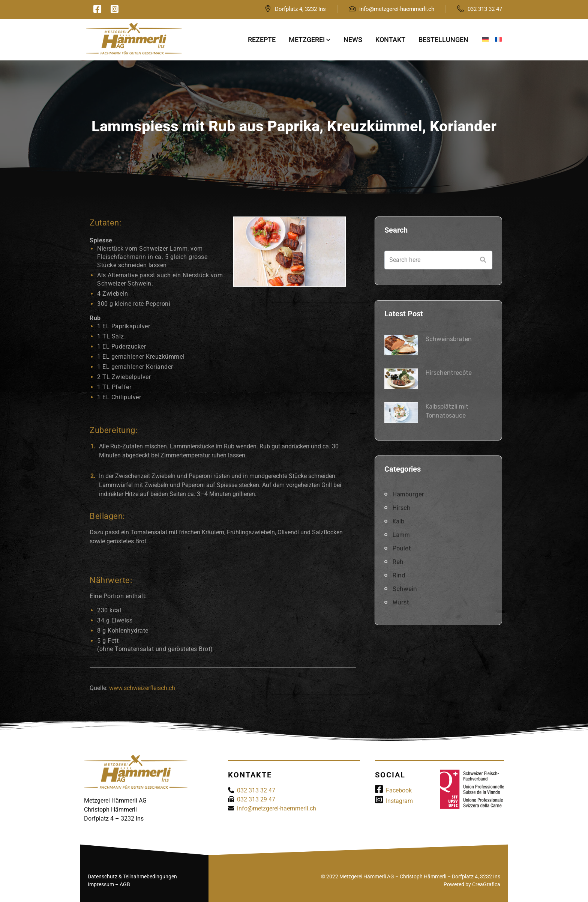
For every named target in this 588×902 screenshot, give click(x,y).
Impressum (101, 884)
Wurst (401, 602)
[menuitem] (485, 40)
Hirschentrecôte (449, 373)
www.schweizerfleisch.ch (142, 688)
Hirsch (402, 508)
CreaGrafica (486, 884)
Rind (399, 575)
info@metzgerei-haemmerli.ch (397, 9)
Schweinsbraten (449, 339)
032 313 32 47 (485, 9)
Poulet (402, 548)
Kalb (398, 521)
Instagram (394, 801)
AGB (125, 884)
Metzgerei (307, 40)
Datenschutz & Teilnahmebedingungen (132, 876)
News (353, 40)
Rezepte (262, 40)
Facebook (393, 790)
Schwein (405, 589)
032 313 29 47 (256, 799)
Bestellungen (443, 40)
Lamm (401, 535)
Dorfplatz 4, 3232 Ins (300, 9)
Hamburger (408, 494)
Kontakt (390, 40)
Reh (398, 562)
